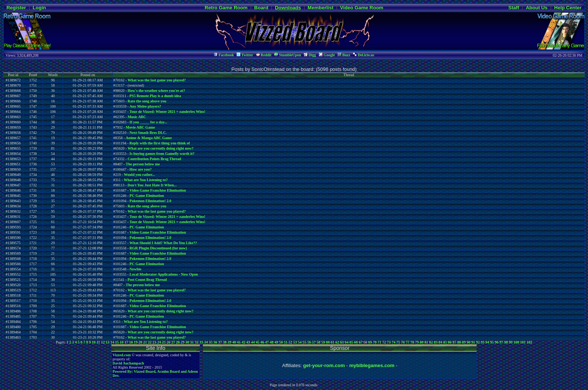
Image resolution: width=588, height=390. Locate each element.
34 (206, 342)
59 (323, 342)
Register (16, 8)
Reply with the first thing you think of (160, 143)
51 (286, 342)
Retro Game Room (226, 8)
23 (154, 342)
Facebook (224, 55)
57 (314, 342)
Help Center (568, 8)
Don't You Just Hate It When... (152, 185)
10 (94, 342)
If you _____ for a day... (148, 122)
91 (473, 342)
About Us (537, 8)
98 (506, 342)
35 (211, 342)
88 (459, 342)
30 (187, 342)
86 (450, 342)
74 (393, 342)
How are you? (140, 169)
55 (304, 342)
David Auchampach (128, 363)
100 (516, 342)
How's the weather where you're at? (156, 91)
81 (426, 342)
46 (262, 342)
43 (248, 342)
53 (295, 342)
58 (318, 342)
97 (501, 342)
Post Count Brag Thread (147, 280)
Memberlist (320, 8)
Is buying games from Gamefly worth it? (162, 154)
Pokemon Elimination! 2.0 (150, 201)
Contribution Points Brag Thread (154, 159)
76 (403, 342)
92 (478, 342)
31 (192, 342)
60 (328, 342)
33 (201, 342)
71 (379, 342)
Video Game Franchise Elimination (157, 190)
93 (483, 342)
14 (112, 342)
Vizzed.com (122, 355)
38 (225, 342)
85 (445, 342)
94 (487, 342)
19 (136, 342)
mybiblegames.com (372, 365)
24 (159, 342)
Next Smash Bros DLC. (148, 133)
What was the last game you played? (157, 80)
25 (164, 342)
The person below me (143, 164)
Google (327, 55)
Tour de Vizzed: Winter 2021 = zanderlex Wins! (167, 112)
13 (108, 342)
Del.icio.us (363, 55)
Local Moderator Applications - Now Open (163, 274)
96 (496, 342)
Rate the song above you (147, 101)
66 (356, 342)
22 (150, 342)
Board (261, 8)
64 (346, 342)
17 (126, 342)
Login (39, 8)
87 (454, 342)
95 (492, 342)
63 (342, 342)
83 (436, 342)
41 (239, 342)
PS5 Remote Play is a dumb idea (155, 96)
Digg (310, 55)
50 (281, 342)
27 (173, 342)
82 (431, 342)
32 (196, 342)
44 (253, 342)
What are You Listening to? (146, 180)
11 (98, 342)
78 (412, 342)
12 (103, 342)
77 (408, 342)
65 (351, 342)
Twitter (245, 55)
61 (333, 342)
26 (168, 342)
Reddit (264, 55)
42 (243, 342)
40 (234, 342)
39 (229, 342)
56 (309, 342)
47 (267, 342)
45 (258, 342)
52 (290, 342)
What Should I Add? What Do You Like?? (163, 243)
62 (337, 342)
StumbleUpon (287, 55)
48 (271, 342)
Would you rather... (139, 175)
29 (183, 342)
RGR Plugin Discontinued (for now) (158, 248)
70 (375, 342)
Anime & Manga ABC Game (149, 138)
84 (440, 342)
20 (140, 342)
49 (276, 342)
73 (389, 342)
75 (398, 342)
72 (384, 342)
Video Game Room (362, 8)
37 (220, 342)
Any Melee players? (145, 106)
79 (417, 342)
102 (529, 342)
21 (145, 342)
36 (215, 342)
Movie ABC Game (140, 127)
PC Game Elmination (147, 196)
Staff (514, 8)
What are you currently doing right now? (160, 148)
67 (361, 342)
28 (178, 342)
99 (511, 342)
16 (121, 342)
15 (117, 342)
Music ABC (137, 117)
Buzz (344, 55)
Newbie (135, 269)
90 (468, 342)
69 (370, 342)
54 (300, 342)
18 (131, 342)
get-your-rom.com (324, 365)
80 (421, 342)
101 (523, 342)
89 (464, 342)
